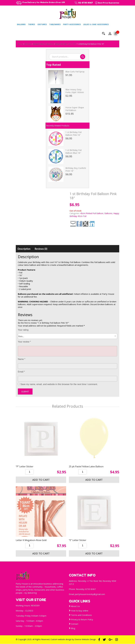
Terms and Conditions (81, 615)
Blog (73, 628)
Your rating (23, 330)
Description (24, 249)
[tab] (24, 249)
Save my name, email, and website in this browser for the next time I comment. (59, 384)
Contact (75, 624)
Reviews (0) (41, 249)
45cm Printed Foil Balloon (43, 44)
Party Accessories (72, 24)
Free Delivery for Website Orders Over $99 (44, 2)
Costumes (42, 24)
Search (103, 33)
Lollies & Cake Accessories (96, 24)
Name (22, 359)
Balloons (21, 24)
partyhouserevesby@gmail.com (90, 594)
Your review (24, 342)
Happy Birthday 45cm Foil (65, 44)
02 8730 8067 (86, 3)
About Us (75, 606)
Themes (32, 24)
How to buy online (80, 611)
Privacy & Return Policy (82, 619)
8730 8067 (91, 589)
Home (20, 44)
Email (21, 372)
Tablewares (55, 24)
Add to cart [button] (41, 480)
